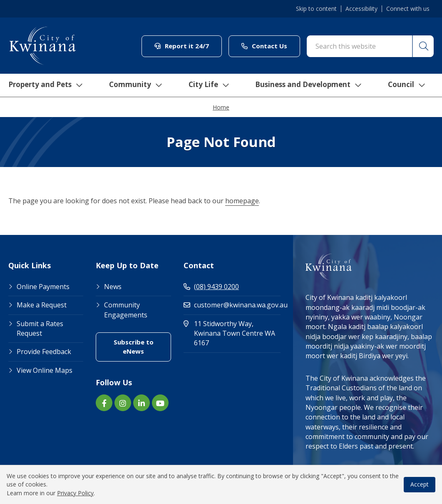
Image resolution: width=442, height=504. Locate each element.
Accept (420, 484)
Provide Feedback (44, 352)
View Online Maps (45, 370)
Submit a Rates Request (40, 328)
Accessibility (361, 9)
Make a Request (42, 305)
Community (134, 85)
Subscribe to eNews (134, 347)
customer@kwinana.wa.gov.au (232, 305)
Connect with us (408, 9)
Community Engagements (126, 310)
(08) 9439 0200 (211, 287)
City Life (207, 85)
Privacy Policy (75, 493)
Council (408, 85)
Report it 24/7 (182, 46)
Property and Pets (43, 85)
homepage (242, 201)
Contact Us (264, 46)
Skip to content (316, 9)
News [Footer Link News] (113, 287)
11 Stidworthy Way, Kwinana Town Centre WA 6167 (232, 333)
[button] (422, 46)
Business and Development (309, 85)
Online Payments (43, 287)
